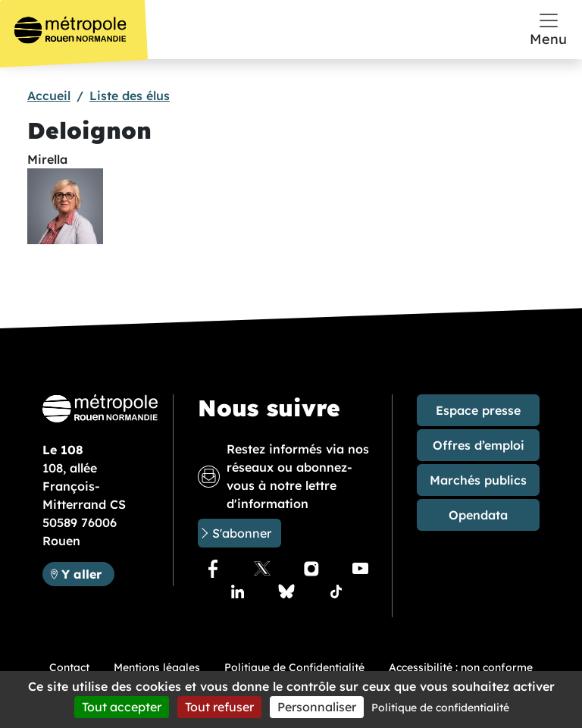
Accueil (49, 96)
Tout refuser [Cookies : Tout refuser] (219, 707)
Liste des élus (130, 96)
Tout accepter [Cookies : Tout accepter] (122, 707)
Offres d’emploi (479, 445)
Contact (69, 667)
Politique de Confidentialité (294, 667)
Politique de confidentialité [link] (440, 708)
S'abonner (242, 533)
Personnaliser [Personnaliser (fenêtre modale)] (317, 707)
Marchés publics (478, 480)
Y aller (88, 573)
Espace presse (478, 410)
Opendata (478, 515)
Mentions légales (157, 667)
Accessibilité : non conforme (461, 667)
